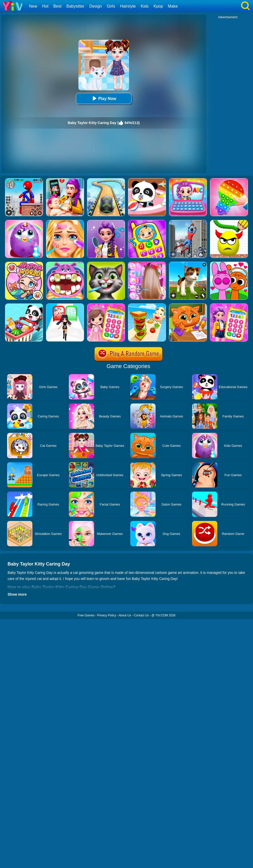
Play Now (104, 98)
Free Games (86, 615)
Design (96, 6)
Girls (111, 6)
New (33, 6)
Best (57, 6)
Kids (145, 6)
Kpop (158, 6)
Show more (17, 594)
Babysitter (75, 6)
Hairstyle (128, 6)
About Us (125, 615)
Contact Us (141, 615)
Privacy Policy (107, 615)
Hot (45, 6)
